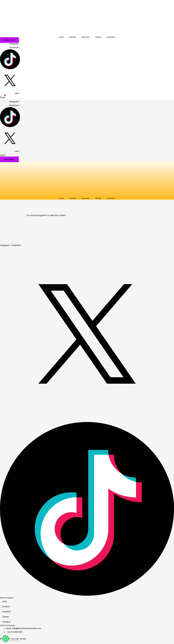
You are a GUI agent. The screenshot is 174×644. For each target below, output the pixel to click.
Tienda (98, 37)
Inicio (61, 37)
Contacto (111, 37)
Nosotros (86, 37)
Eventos (73, 37)
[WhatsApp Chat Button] (6, 638)
